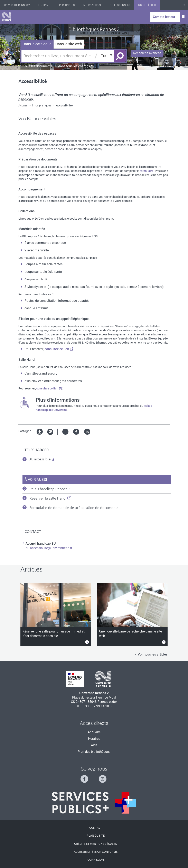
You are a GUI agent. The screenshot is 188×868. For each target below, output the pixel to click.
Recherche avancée (147, 53)
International (92, 5)
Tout (106, 56)
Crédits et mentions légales (96, 844)
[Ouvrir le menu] (183, 17)
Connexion (96, 860)
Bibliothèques (147, 5)
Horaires (94, 739)
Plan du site (96, 836)
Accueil (23, 105)
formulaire (147, 171)
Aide (94, 745)
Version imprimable (40, 435)
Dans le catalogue (37, 44)
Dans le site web (69, 44)
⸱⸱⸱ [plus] (183, 5)
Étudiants (45, 5)
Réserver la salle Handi (50, 498)
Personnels (67, 5)
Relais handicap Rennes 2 (50, 489)
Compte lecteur (164, 17)
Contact (96, 828)
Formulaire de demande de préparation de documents (74, 508)
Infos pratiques (42, 105)
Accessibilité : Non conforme (96, 852)
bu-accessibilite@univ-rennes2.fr (49, 548)
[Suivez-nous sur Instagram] (103, 777)
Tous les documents (38, 66)
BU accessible (40, 459)
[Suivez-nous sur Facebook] (85, 777)
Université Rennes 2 (17, 5)
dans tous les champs (75, 66)
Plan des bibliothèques (94, 752)
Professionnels (120, 5)
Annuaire (94, 732)
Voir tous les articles (153, 654)
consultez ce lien (59, 349)
